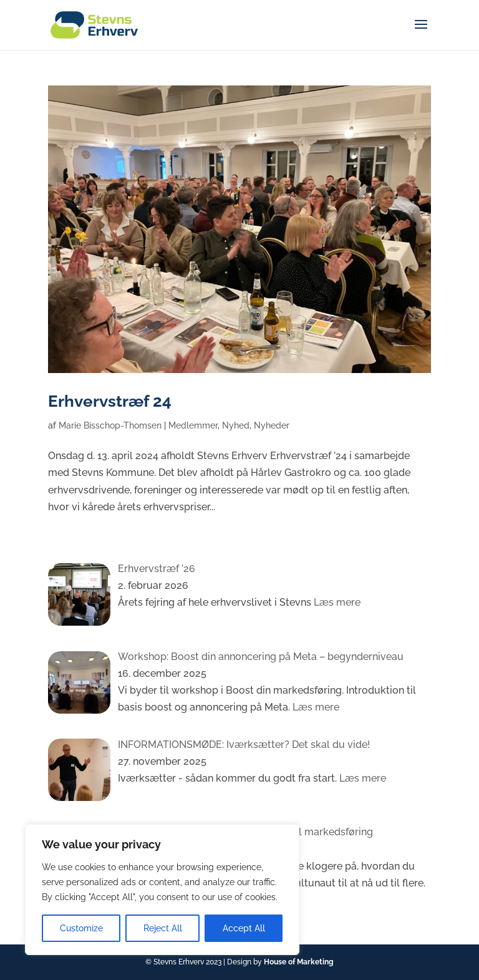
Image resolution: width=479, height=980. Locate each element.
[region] (162, 890)
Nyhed (236, 425)
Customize (81, 928)
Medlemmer (193, 425)
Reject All (163, 928)
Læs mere (336, 602)
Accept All (244, 928)
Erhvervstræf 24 (110, 401)
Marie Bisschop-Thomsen (110, 425)
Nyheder (272, 425)
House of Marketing (299, 962)
